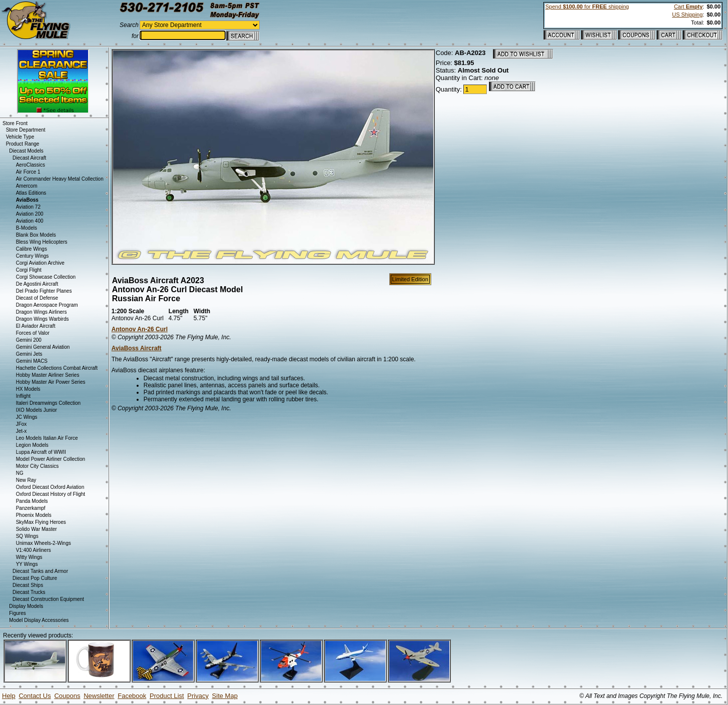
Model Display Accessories (39, 620)
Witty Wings (29, 557)
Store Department (26, 130)
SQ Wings (27, 536)
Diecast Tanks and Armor (40, 571)
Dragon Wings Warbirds (43, 319)
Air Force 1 (28, 172)
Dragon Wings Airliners (42, 312)
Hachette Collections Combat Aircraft (57, 368)
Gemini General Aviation (43, 347)
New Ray (26, 480)
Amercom (27, 186)
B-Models (27, 228)
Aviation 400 (30, 221)
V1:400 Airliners (34, 550)
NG (20, 473)
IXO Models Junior (37, 410)
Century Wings (33, 256)
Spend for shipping (587, 7)
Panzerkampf (31, 508)
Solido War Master (37, 529)
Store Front (15, 123)
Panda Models (32, 501)
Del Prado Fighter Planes (44, 291)
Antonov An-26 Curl (140, 329)
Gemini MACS (32, 361)
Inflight (23, 396)
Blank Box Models (36, 235)
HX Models (28, 389)
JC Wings (27, 417)
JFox (22, 424)
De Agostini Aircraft (37, 284)
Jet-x (22, 431)
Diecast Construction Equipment (48, 599)
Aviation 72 (28, 207)
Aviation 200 (30, 214)
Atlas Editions (31, 193)
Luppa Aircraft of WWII (41, 452)
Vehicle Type (20, 137)
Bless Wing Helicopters (42, 242)
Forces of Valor (33, 333)
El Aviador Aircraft (36, 326)
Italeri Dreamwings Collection (49, 403)
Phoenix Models (34, 515)
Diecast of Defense (37, 298)
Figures (17, 613)
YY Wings (27, 564)
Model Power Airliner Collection (51, 459)
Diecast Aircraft (29, 158)
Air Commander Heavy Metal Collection (60, 179)
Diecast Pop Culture (35, 578)
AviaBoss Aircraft (137, 348)
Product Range (23, 144)
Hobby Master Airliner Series (48, 375)
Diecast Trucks (29, 592)
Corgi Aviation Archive (40, 263)
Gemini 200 (29, 340)
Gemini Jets (29, 354)
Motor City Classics (38, 466)
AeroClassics (31, 165)
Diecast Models (26, 151)
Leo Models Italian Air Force (47, 438)
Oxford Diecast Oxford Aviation (50, 487)
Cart (688, 7)
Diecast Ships (28, 585)
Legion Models (32, 445)
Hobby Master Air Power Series (51, 382)
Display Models (26, 606)
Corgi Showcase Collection (46, 277)
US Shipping (687, 15)
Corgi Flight (29, 270)
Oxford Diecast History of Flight (51, 494)
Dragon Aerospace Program (47, 305)
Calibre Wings (32, 249)
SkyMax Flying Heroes (41, 522)
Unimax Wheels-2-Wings (44, 543)
